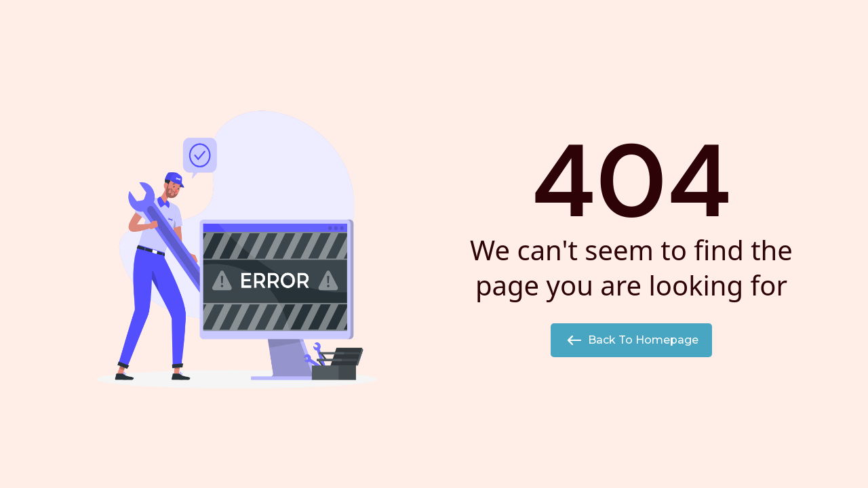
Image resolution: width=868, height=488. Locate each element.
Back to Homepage (631, 340)
